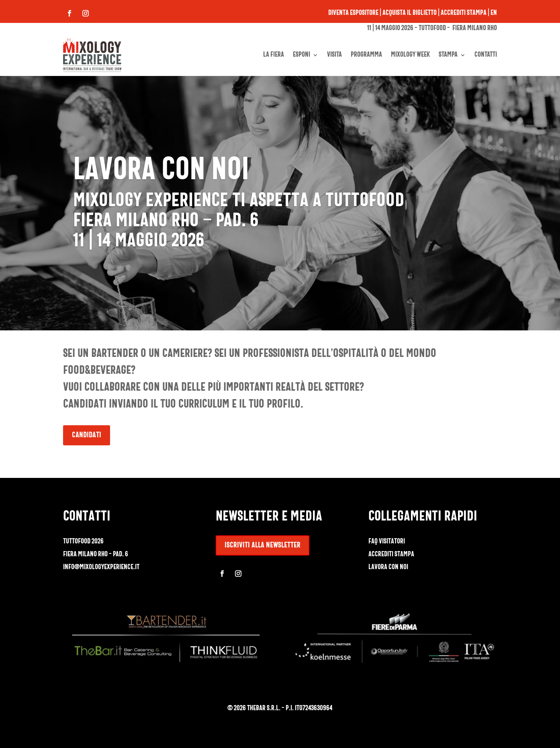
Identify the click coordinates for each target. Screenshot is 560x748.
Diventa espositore (353, 13)
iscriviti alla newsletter (263, 545)
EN (494, 13)
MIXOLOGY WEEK (410, 55)
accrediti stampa (391, 554)
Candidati (87, 435)
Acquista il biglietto (410, 13)
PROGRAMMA (366, 55)
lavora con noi (388, 567)
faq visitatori (387, 542)
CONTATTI (486, 55)
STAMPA (448, 55)
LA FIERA (274, 55)
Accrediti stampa (464, 13)
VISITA (334, 55)
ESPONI (301, 55)
